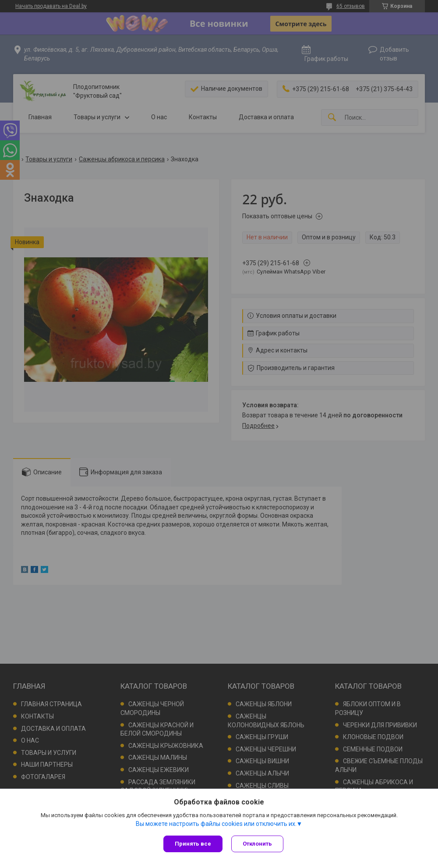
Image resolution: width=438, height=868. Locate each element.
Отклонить (257, 844)
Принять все (193, 844)
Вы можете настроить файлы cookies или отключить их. (216, 824)
